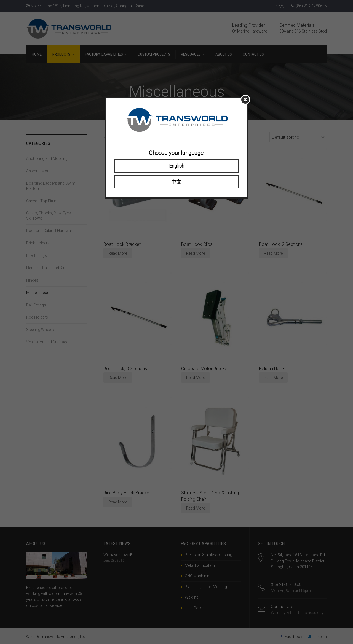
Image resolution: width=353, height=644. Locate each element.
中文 (176, 182)
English (177, 166)
